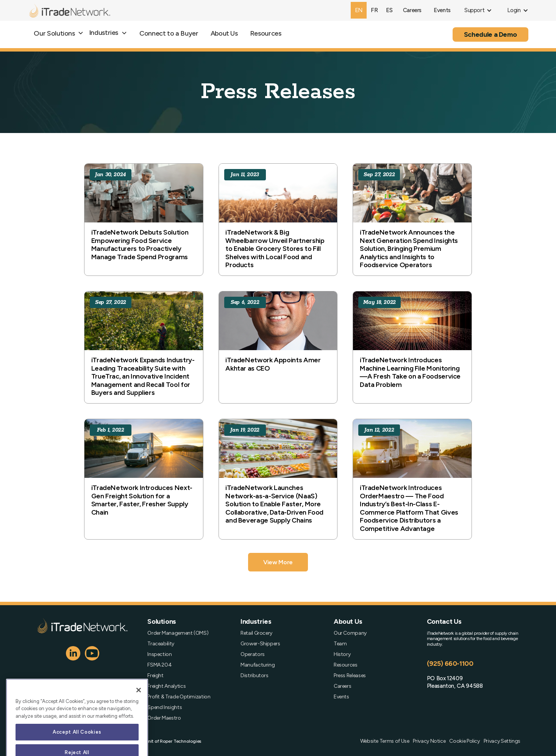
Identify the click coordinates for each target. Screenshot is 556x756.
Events (341, 697)
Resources (266, 33)
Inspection (159, 654)
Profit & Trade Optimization (179, 697)
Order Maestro (164, 718)
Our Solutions (54, 33)
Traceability (161, 644)
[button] (478, 10)
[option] (374, 10)
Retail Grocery (256, 633)
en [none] (359, 10)
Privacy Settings (502, 741)
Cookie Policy (464, 741)
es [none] (389, 10)
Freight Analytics (166, 686)
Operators (253, 654)
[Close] (139, 701)
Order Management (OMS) (178, 633)
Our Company (350, 633)
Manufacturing (258, 665)
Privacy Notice (429, 741)
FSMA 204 (159, 665)
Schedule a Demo (490, 34)
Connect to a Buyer (169, 33)
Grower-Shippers (260, 644)
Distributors (255, 676)
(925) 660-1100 (450, 664)
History (342, 654)
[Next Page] (278, 562)
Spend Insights (165, 707)
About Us (224, 33)
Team (340, 644)
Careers (342, 686)
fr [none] (374, 10)
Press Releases (350, 676)
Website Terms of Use (385, 741)
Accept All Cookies (77, 743)
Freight (155, 676)
